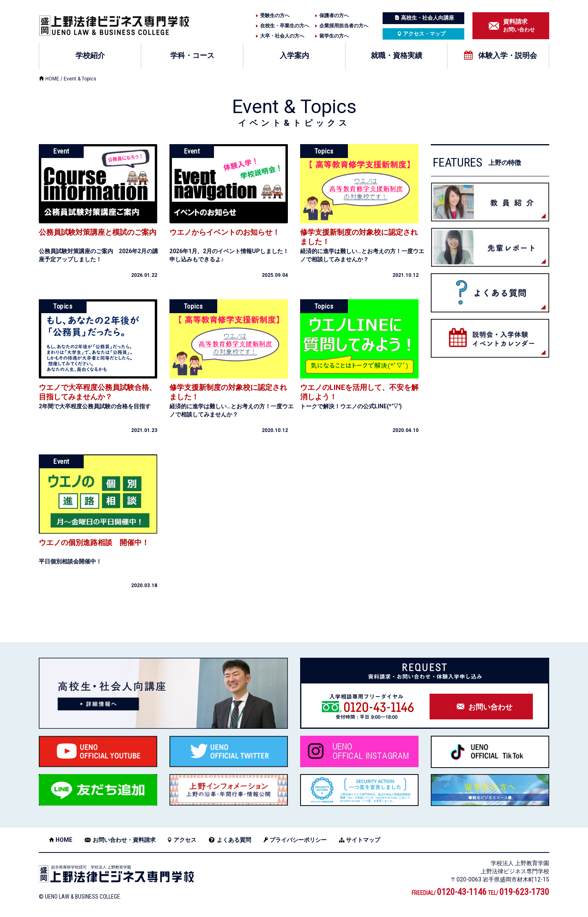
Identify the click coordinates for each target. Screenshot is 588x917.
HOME (52, 79)
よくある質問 (234, 840)
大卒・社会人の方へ (282, 36)
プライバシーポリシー (298, 840)
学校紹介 (90, 55)
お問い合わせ (519, 25)
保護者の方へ (334, 16)
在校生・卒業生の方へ (285, 26)
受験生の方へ (275, 16)
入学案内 (294, 55)
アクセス (185, 840)
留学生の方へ (334, 36)
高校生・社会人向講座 (428, 18)
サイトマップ (363, 840)
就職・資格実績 (396, 55)
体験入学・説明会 (508, 55)
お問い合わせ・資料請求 (124, 840)
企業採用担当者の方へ (344, 26)
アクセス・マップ (424, 34)
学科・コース (192, 55)
